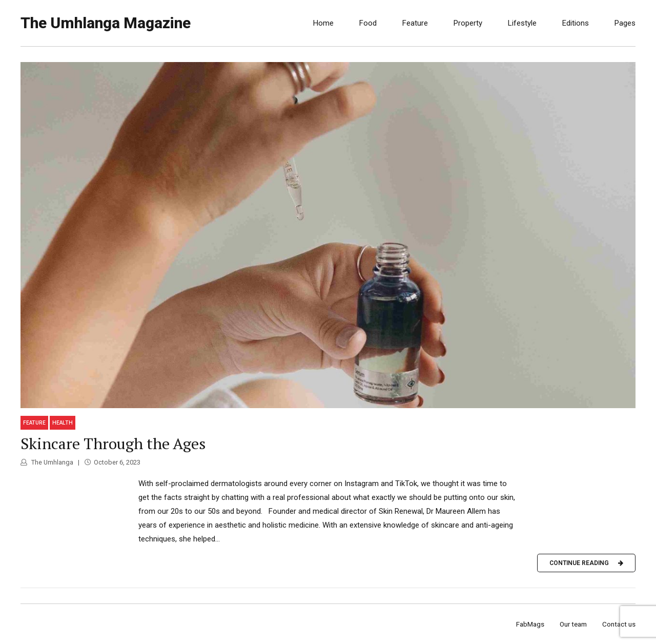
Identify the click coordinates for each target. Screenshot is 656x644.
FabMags (530, 624)
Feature (415, 23)
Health (63, 423)
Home (323, 23)
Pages (625, 23)
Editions (576, 23)
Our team (573, 624)
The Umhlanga (52, 462)
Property (468, 23)
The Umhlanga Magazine (106, 23)
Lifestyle (522, 23)
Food (368, 23)
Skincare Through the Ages (113, 444)
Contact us (619, 624)
